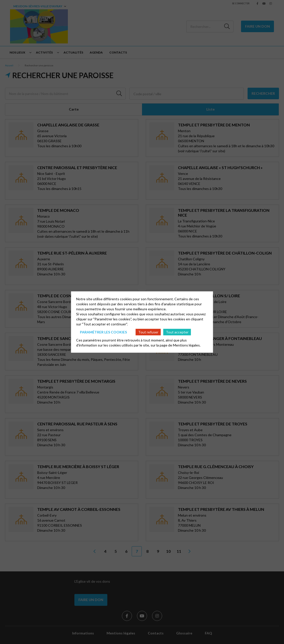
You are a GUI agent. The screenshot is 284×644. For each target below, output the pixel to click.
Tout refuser (148, 332)
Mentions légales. (187, 345)
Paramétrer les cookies (103, 332)
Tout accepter (177, 332)
